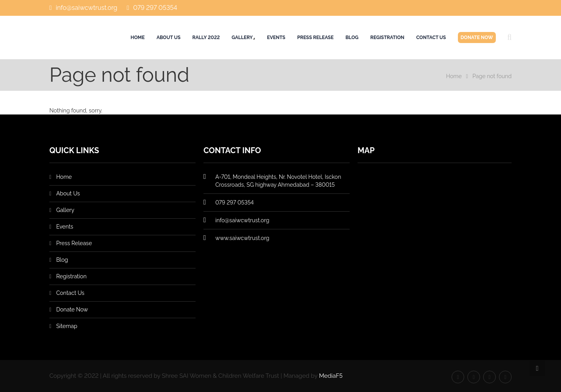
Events (276, 38)
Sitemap (67, 326)
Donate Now (477, 38)
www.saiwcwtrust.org (242, 238)
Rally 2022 (206, 38)
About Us (168, 38)
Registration (387, 38)
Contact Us (431, 38)
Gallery (242, 38)
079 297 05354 (155, 8)
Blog (352, 38)
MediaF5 (331, 376)
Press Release (315, 38)
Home (138, 38)
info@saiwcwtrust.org (87, 8)
